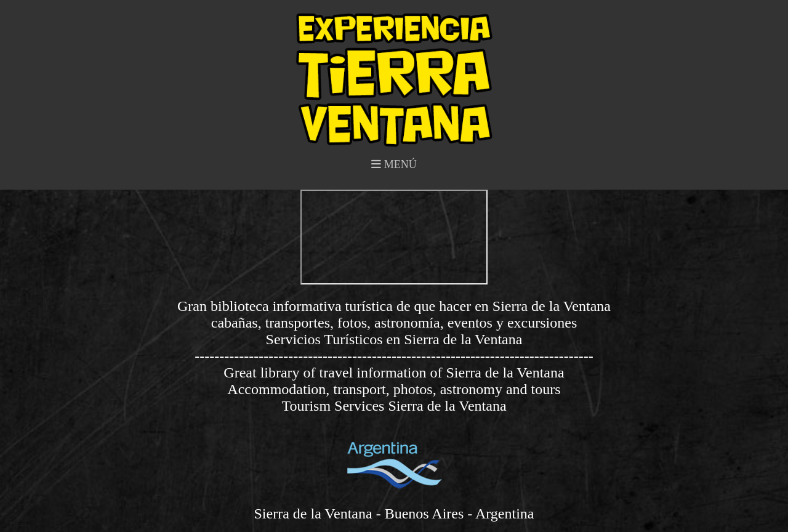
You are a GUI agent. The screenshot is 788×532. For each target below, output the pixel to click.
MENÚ (394, 164)
